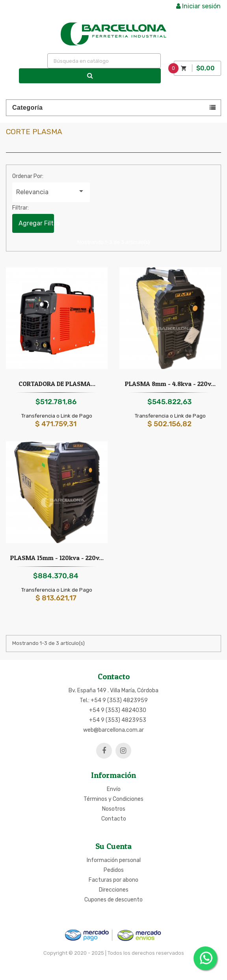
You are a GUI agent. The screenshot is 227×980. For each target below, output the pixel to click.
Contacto (114, 819)
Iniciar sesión (198, 6)
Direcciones (114, 890)
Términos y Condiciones (113, 799)
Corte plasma (34, 132)
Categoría (27, 108)
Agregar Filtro (36, 223)
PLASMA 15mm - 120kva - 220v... (57, 558)
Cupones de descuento (113, 900)
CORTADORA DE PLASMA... (57, 384)
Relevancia (51, 191)
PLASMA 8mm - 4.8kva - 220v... (170, 384)
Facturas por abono (113, 880)
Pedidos (114, 870)
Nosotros (114, 809)
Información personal (114, 860)
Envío (114, 789)
